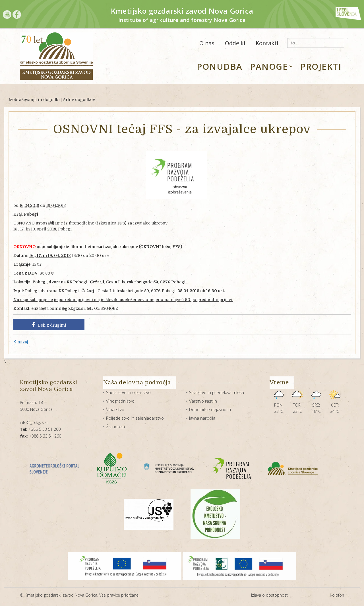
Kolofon (337, 595)
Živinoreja (115, 426)
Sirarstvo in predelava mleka (217, 392)
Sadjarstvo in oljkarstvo (128, 392)
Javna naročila (202, 418)
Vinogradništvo (120, 401)
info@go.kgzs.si (34, 422)
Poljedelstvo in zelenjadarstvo (135, 418)
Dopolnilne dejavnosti (210, 409)
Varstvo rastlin (203, 401)
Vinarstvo (115, 409)
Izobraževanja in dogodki (34, 100)
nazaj (21, 342)
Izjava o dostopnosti (270, 595)
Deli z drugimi (49, 325)
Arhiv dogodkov (79, 100)
